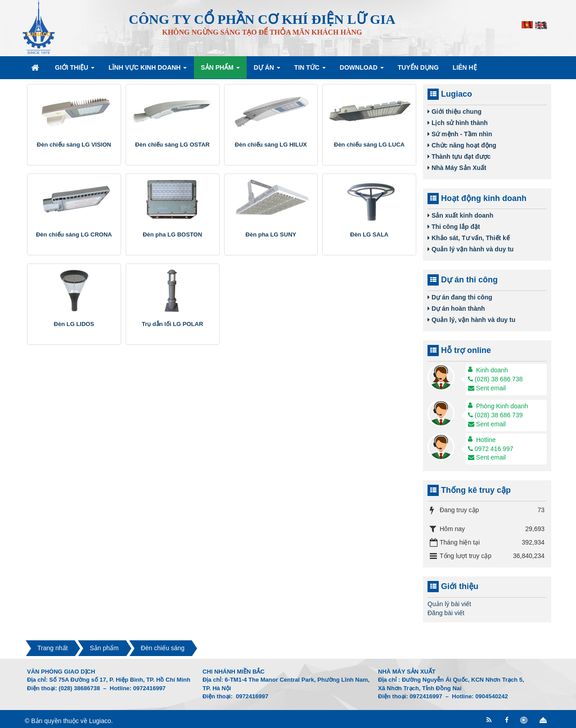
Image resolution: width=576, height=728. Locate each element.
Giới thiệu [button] (75, 70)
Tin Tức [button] (310, 70)
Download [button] (362, 70)
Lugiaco (100, 721)
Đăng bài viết (446, 613)
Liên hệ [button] (465, 67)
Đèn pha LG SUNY (271, 234)
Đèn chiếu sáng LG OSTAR (172, 145)
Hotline (486, 440)
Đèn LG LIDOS (74, 324)
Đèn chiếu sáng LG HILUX (271, 145)
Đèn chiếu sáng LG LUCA (369, 145)
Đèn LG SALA (369, 234)
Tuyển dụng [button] (418, 67)
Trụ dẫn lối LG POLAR (172, 324)
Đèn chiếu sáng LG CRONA (74, 234)
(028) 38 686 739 (495, 415)
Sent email (487, 388)
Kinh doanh (492, 370)
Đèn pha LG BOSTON (172, 234)
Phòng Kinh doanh (502, 406)
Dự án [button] (267, 70)
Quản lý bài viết (449, 604)
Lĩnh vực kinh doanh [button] (148, 70)
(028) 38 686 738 (495, 379)
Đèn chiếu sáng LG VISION (74, 145)
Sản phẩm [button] (220, 70)
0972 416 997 (491, 449)
